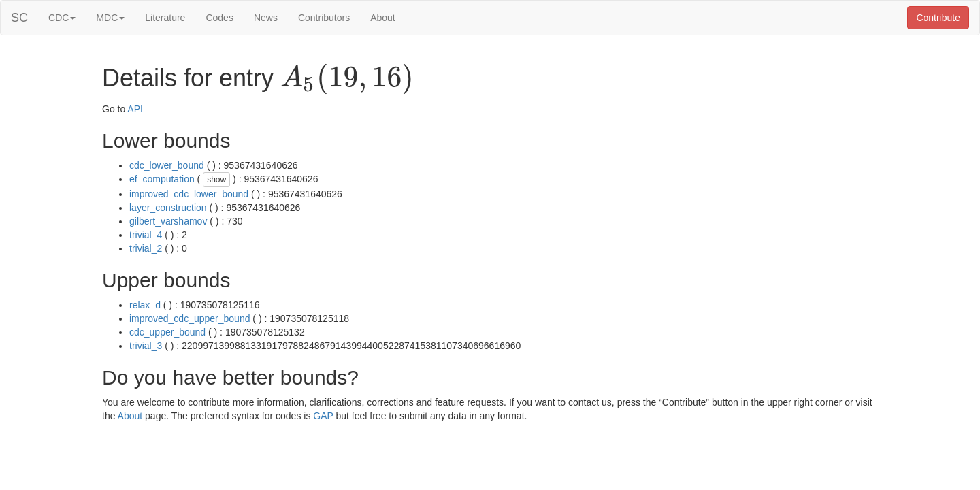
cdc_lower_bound (167, 165)
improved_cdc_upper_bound (190, 318)
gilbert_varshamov (168, 221)
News (266, 18)
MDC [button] (110, 18)
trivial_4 (146, 235)
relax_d (145, 305)
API (135, 109)
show (216, 180)
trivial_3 (146, 346)
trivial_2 (146, 248)
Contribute (938, 18)
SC (19, 18)
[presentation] (347, 79)
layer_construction (168, 208)
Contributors (324, 18)
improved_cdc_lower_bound (189, 194)
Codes (219, 18)
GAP (323, 416)
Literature (165, 18)
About (383, 18)
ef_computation (162, 179)
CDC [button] (62, 18)
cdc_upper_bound (167, 332)
